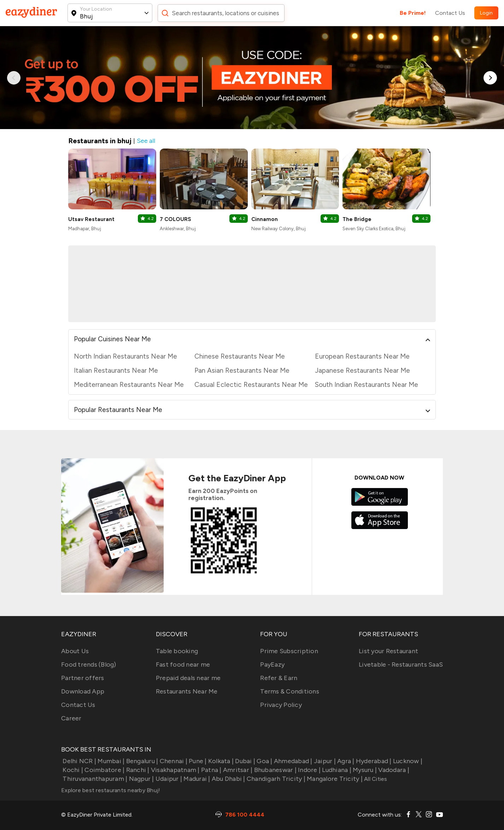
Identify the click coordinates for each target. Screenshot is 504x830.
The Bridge (357, 219)
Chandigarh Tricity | (275, 779)
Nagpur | (140, 779)
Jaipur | (324, 761)
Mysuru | (364, 770)
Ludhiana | (336, 770)
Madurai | (196, 779)
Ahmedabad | (292, 761)
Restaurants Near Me (187, 691)
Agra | (345, 761)
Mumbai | (110, 761)
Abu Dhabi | (228, 779)
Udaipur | (168, 779)
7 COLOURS (175, 219)
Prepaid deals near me (188, 678)
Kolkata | (220, 761)
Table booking (177, 651)
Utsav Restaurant (91, 219)
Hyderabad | (373, 761)
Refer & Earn (279, 678)
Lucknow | (407, 761)
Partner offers (83, 678)
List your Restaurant (388, 651)
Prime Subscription (289, 651)
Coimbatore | (104, 770)
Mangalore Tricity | (334, 779)
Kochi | (72, 770)
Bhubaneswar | (274, 770)
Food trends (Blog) (89, 664)
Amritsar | (237, 770)
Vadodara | (393, 770)
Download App (83, 691)
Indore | (309, 770)
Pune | (197, 761)
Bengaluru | (141, 761)
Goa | (264, 761)
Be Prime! (413, 13)
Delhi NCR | (79, 761)
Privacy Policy (281, 705)
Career (71, 718)
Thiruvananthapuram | (94, 779)
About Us (75, 651)
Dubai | (244, 761)
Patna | (211, 770)
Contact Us (450, 13)
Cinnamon (265, 219)
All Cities (375, 779)
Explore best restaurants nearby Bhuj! (111, 790)
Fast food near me (183, 664)
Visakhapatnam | (175, 770)
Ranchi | (137, 770)
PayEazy (272, 664)
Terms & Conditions (290, 691)
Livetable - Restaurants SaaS (401, 664)
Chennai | (173, 761)
